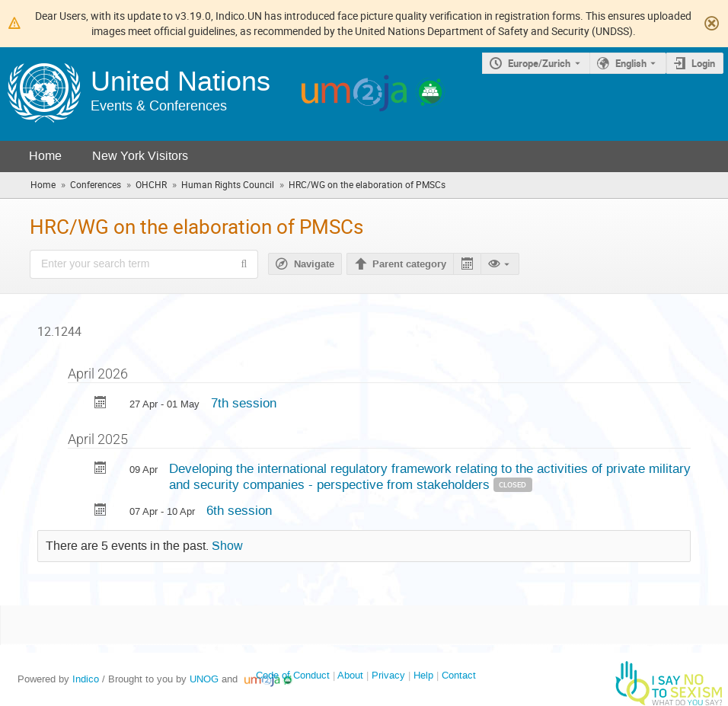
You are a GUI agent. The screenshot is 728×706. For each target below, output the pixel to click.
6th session (239, 510)
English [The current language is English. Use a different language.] (631, 63)
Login (703, 63)
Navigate (314, 264)
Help (423, 675)
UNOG (204, 679)
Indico (86, 679)
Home (45, 156)
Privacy (388, 675)
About (350, 675)
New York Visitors (140, 156)
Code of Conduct (293, 675)
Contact (459, 675)
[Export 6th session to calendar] (101, 511)
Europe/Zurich (539, 63)
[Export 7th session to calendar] (101, 404)
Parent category (409, 264)
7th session (244, 403)
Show (227, 546)
